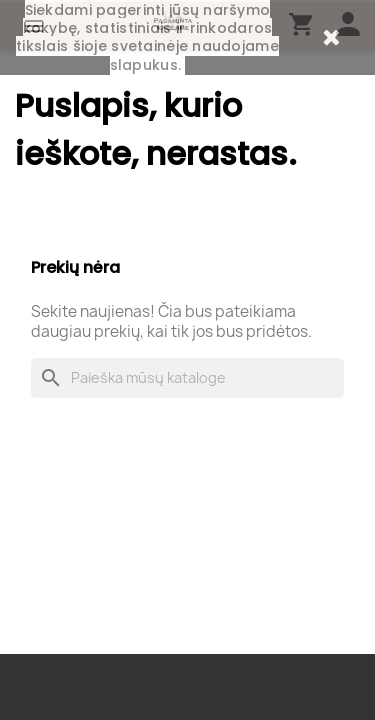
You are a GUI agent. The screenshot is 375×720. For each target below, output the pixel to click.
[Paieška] (187, 378)
